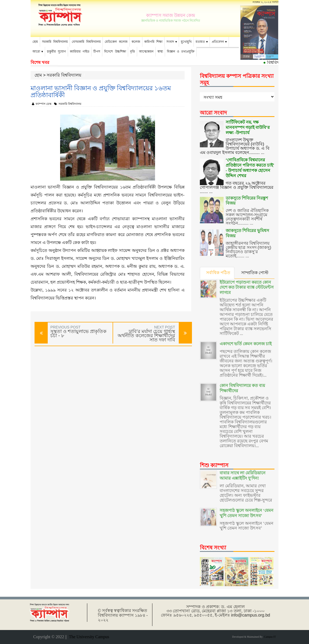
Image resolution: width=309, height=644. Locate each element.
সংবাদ (170, 42)
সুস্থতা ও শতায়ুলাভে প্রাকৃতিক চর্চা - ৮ (78, 333)
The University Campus (88, 637)
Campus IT (269, 637)
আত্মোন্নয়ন (146, 51)
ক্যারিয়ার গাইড (80, 51)
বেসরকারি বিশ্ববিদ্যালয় (86, 42)
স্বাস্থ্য (160, 51)
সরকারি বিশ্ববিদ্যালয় (55, 42)
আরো (36, 51)
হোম (35, 42)
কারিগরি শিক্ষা (153, 42)
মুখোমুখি (186, 42)
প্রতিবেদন (218, 42)
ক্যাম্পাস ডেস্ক (42, 104)
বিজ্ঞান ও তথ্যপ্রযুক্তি (181, 51)
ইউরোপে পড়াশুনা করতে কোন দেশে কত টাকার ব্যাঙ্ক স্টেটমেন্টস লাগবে (247, 281)
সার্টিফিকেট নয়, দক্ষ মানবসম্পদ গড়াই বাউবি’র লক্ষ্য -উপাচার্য (248, 127)
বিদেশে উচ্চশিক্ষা (115, 51)
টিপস (97, 51)
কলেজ (136, 42)
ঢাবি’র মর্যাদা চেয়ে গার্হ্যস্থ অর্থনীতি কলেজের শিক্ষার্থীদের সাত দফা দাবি (146, 336)
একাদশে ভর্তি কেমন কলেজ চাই (246, 337)
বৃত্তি (132, 51)
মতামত (200, 42)
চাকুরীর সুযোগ (56, 51)
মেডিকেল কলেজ (116, 42)
